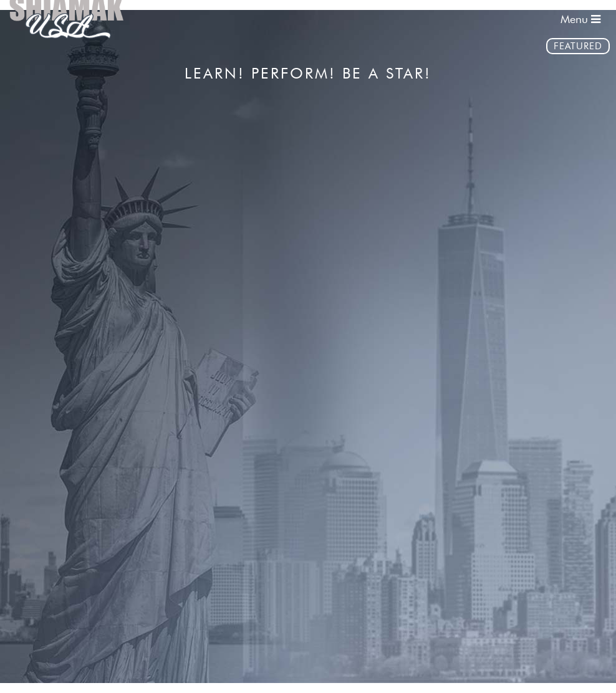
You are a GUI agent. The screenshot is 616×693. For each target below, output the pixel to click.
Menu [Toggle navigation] (580, 19)
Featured (578, 46)
